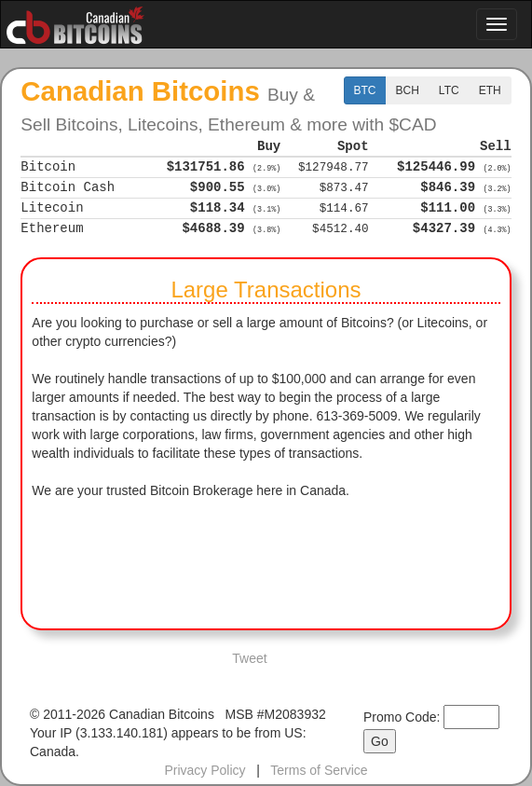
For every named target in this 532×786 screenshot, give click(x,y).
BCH (408, 90)
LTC (449, 90)
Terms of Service (319, 770)
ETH (490, 90)
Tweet (249, 658)
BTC (365, 90)
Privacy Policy (205, 770)
